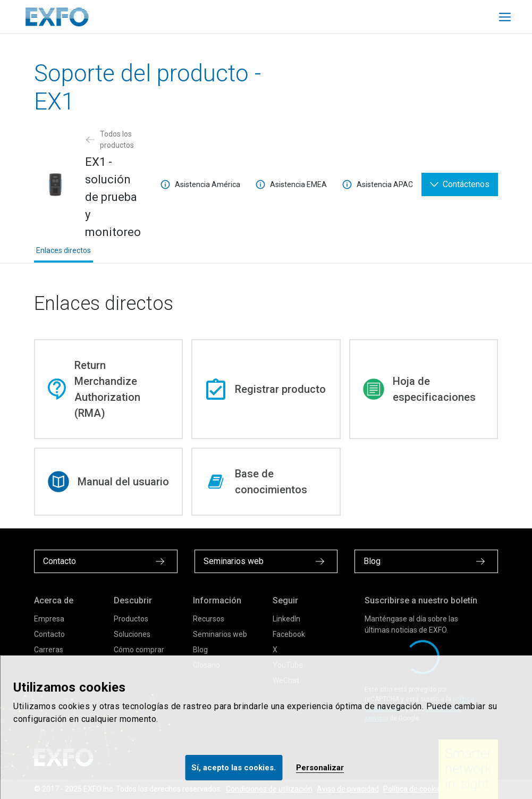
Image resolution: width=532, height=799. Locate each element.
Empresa (49, 619)
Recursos (209, 619)
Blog (200, 650)
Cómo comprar (139, 650)
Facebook (289, 634)
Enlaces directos (64, 250)
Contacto (49, 634)
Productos (131, 619)
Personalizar (320, 768)
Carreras (49, 650)
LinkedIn (286, 619)
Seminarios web (220, 634)
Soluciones (132, 634)
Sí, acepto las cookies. (234, 768)
